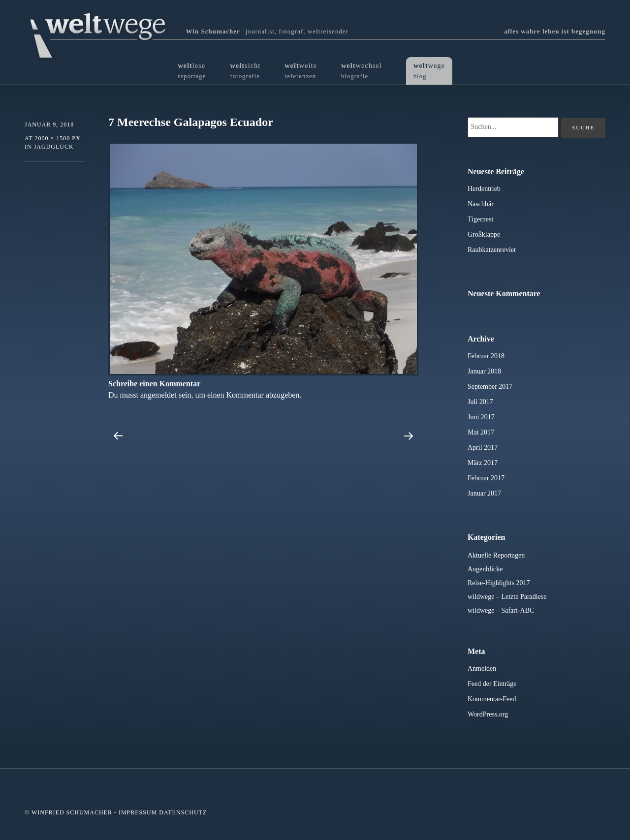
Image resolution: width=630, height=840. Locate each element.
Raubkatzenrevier (492, 250)
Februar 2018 (486, 356)
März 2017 (483, 463)
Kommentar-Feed (492, 699)
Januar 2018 (484, 371)
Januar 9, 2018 (49, 124)
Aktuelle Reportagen (496, 555)
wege (429, 71)
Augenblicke (485, 569)
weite (301, 71)
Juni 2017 (481, 417)
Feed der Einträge (492, 684)
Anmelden (482, 669)
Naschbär (481, 204)
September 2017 (490, 387)
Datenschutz (183, 812)
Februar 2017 (486, 478)
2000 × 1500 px (57, 138)
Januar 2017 (484, 493)
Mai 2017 (481, 432)
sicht (245, 71)
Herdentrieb (484, 189)
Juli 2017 (480, 402)
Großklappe (484, 234)
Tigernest (480, 219)
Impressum (138, 812)
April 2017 (483, 448)
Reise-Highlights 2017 (499, 583)
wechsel (362, 71)
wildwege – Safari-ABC (501, 610)
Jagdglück (54, 147)
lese (192, 71)
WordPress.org (488, 714)
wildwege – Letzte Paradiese (507, 597)
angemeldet (158, 395)
